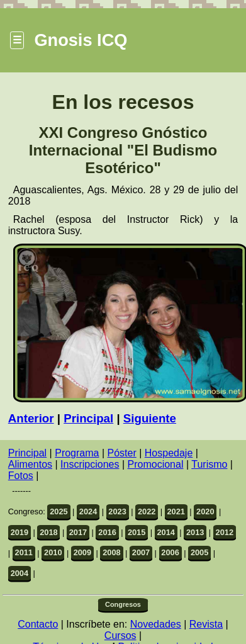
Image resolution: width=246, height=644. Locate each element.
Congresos (123, 604)
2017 (78, 532)
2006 (170, 552)
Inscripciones (90, 464)
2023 (117, 511)
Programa (77, 453)
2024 (88, 511)
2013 (195, 532)
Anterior (31, 418)
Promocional (156, 464)
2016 (107, 532)
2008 (111, 552)
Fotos (21, 476)
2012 (225, 532)
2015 (137, 532)
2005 (199, 552)
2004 (20, 573)
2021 (176, 511)
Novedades (156, 624)
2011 (24, 552)
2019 (20, 532)
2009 (82, 552)
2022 (147, 511)
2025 (59, 511)
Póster (122, 453)
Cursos (120, 636)
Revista (206, 624)
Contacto (38, 624)
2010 (53, 552)
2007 (141, 552)
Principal (88, 418)
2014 (165, 532)
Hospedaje (169, 453)
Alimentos (30, 464)
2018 (48, 532)
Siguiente (150, 418)
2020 (205, 511)
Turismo (209, 464)
